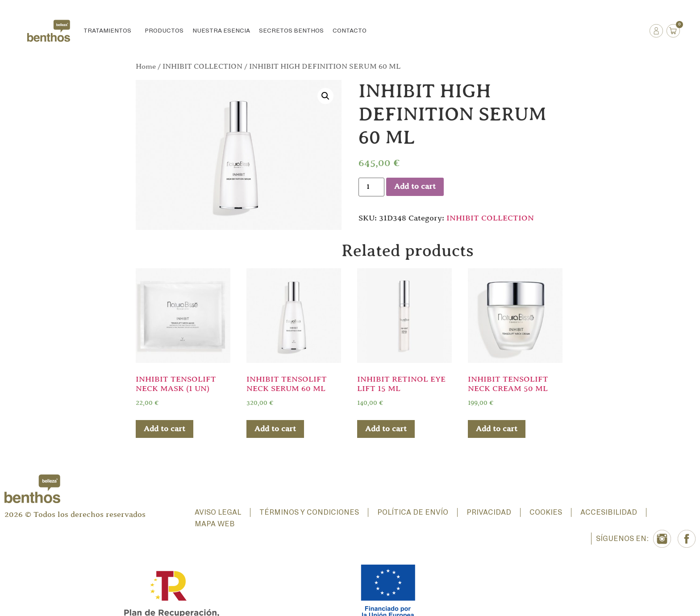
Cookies (546, 512)
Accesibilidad (609, 512)
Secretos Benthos (291, 31)
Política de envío (413, 512)
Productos (164, 31)
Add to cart (415, 187)
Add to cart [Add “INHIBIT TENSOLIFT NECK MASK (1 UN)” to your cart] (165, 429)
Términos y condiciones (309, 512)
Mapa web (215, 524)
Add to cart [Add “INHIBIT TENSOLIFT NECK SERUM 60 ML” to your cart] (275, 429)
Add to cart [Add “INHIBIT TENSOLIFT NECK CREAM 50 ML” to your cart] (497, 429)
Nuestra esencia (221, 31)
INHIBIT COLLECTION (202, 67)
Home (146, 67)
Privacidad (489, 512)
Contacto (350, 31)
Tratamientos (110, 31)
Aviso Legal (218, 512)
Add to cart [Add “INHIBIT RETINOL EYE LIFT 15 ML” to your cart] (386, 429)
